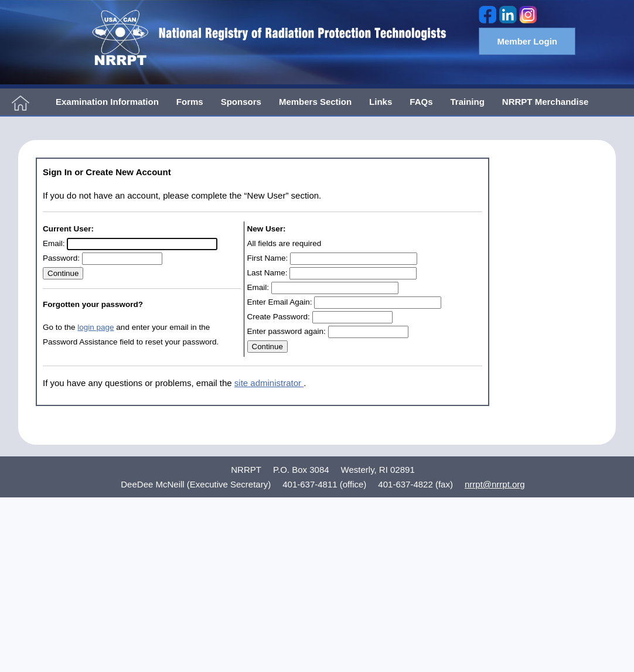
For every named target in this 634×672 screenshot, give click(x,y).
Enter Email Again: (280, 302)
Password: (61, 258)
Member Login (527, 41)
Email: (54, 243)
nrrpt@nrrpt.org (495, 484)
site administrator (269, 383)
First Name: (268, 258)
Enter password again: (287, 331)
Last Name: (267, 273)
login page (96, 327)
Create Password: (279, 317)
